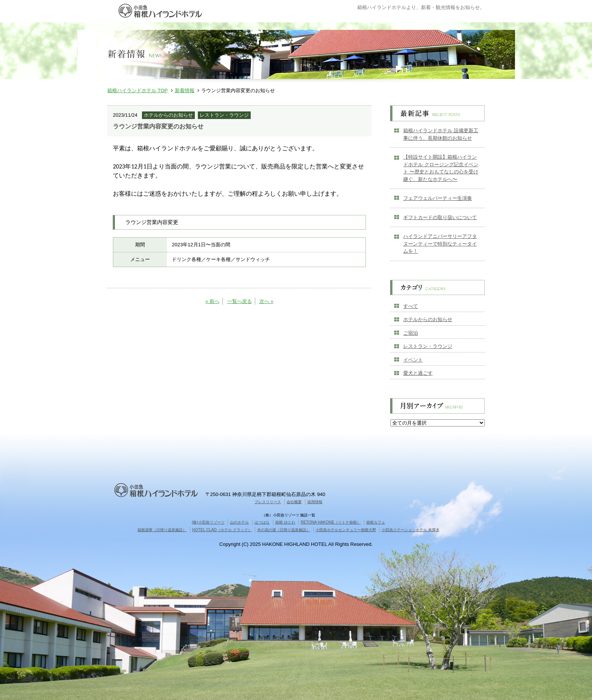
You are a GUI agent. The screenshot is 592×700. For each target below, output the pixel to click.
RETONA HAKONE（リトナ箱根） (331, 522)
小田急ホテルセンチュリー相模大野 (346, 530)
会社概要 (294, 502)
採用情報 (315, 502)
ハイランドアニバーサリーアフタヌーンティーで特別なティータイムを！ (440, 244)
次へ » (266, 301)
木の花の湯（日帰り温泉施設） (284, 530)
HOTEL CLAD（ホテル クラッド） (222, 530)
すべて (411, 306)
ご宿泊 (411, 333)
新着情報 (185, 90)
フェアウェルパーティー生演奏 (438, 198)
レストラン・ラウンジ (428, 346)
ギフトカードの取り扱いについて (440, 217)
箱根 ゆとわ (285, 522)
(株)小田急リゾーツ (208, 522)
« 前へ (212, 301)
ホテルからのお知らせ (428, 319)
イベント (413, 360)
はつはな (262, 522)
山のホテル (239, 522)
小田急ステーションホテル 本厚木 (411, 530)
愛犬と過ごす (418, 373)
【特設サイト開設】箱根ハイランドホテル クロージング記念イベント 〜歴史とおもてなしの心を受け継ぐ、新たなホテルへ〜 (441, 168)
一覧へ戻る (240, 301)
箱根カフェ (376, 522)
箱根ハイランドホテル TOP (137, 90)
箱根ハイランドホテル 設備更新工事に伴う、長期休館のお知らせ (441, 134)
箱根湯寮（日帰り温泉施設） (162, 530)
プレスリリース (268, 502)
